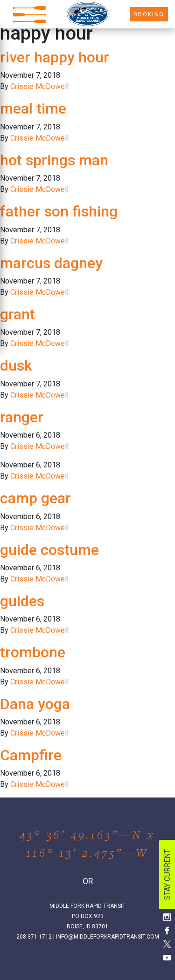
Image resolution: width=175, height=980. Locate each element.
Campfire (31, 755)
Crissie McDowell (39, 86)
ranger (22, 417)
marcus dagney (51, 263)
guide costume (49, 550)
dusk (16, 365)
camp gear (35, 498)
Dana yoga (35, 704)
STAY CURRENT (167, 875)
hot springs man (54, 160)
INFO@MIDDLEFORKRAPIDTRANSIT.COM (108, 937)
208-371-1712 (34, 937)
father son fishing (59, 211)
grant (17, 314)
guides (22, 601)
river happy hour (55, 57)
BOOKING (149, 14)
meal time (33, 108)
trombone (33, 652)
